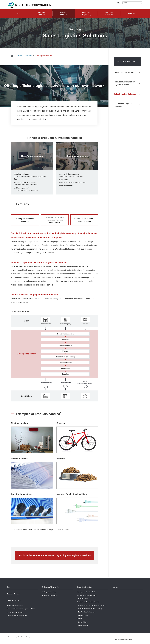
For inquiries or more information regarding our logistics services (55, 555)
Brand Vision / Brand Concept (86, 595)
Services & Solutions (24, 56)
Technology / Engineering (51, 587)
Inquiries (115, 587)
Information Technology (49, 595)
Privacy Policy (25, 637)
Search (141, 3)
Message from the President (86, 592)
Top (8, 587)
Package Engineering (49, 592)
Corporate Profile (82, 599)
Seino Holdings (14, 637)
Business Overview (14, 594)
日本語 (118, 3)
